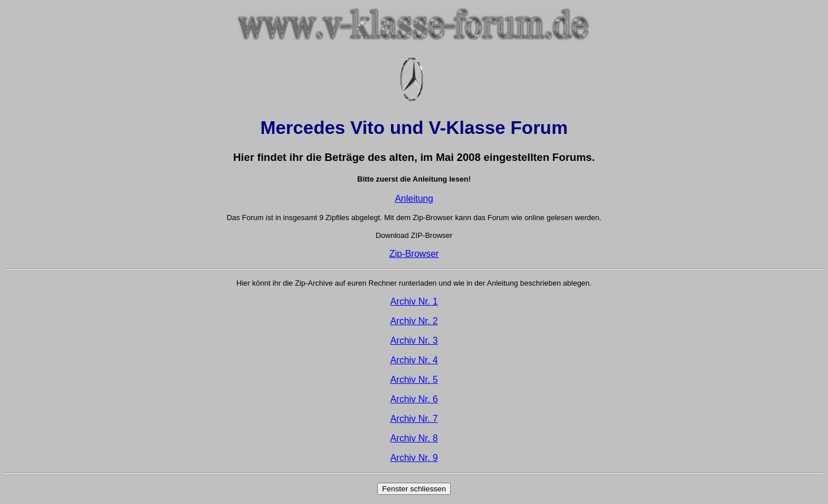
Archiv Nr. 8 (414, 438)
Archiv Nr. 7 (414, 419)
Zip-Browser (414, 254)
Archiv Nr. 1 (414, 301)
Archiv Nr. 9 (414, 458)
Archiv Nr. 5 (414, 380)
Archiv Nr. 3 (414, 341)
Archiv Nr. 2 (414, 321)
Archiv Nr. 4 (414, 360)
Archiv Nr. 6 (414, 399)
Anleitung (414, 199)
